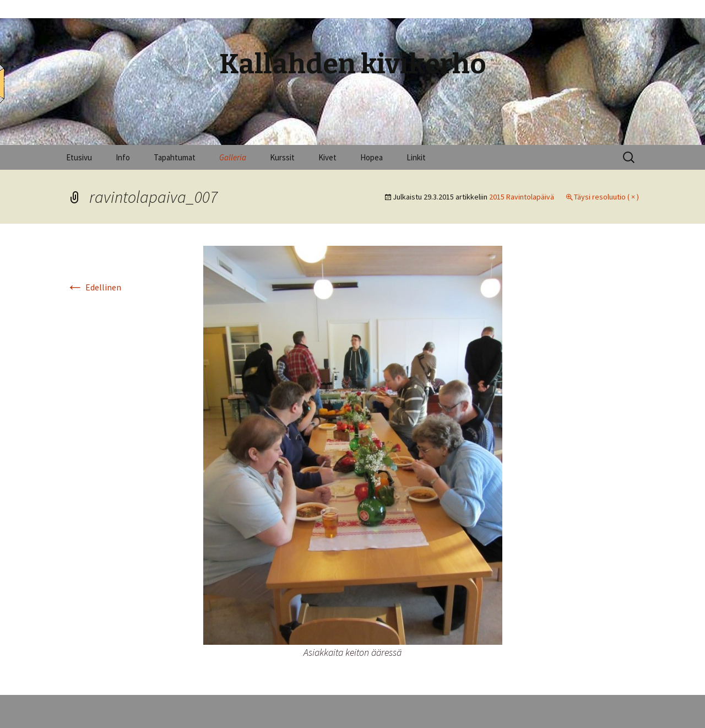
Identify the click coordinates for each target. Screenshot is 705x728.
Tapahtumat (175, 157)
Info (123, 157)
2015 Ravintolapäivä (522, 197)
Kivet (327, 157)
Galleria (233, 157)
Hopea (372, 157)
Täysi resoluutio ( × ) (606, 197)
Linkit (416, 157)
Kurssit (282, 157)
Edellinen (94, 287)
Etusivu (79, 157)
